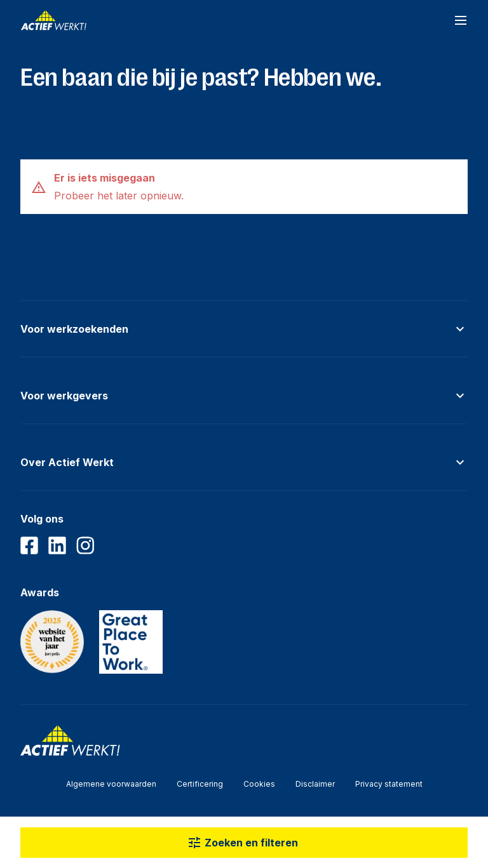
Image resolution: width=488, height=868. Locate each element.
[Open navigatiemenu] (461, 20)
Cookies (259, 784)
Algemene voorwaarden (111, 784)
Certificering (200, 784)
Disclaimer (315, 784)
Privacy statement (389, 784)
